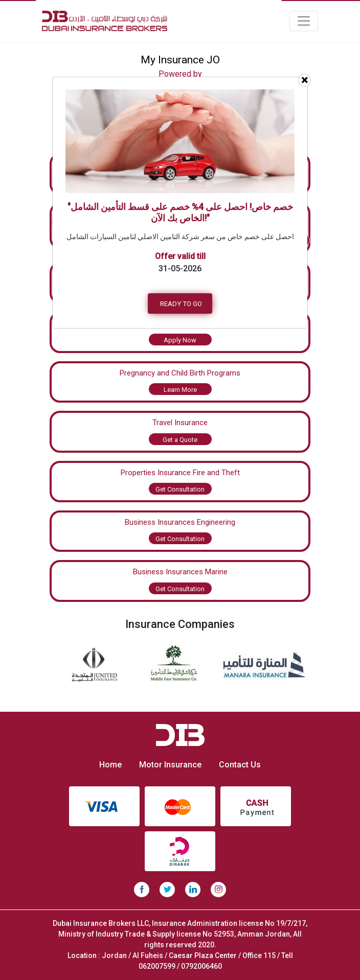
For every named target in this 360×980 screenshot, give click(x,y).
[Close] (305, 80)
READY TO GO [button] (181, 304)
